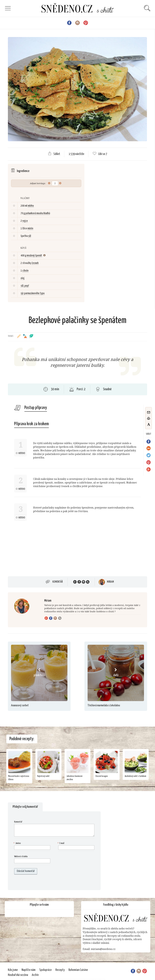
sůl (30, 236)
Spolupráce (45, 970)
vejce (25, 221)
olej (23, 278)
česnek (35, 263)
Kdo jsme (13, 970)
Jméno (17, 843)
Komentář (58, 582)
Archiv (35, 975)
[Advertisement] (34, 549)
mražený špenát (34, 256)
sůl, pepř (25, 286)
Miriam (110, 582)
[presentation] (34, 882)
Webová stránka (21, 856)
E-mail (61, 843)
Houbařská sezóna (18, 975)
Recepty (60, 970)
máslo (30, 229)
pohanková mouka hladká (38, 213)
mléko (31, 206)
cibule (25, 271)
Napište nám (29, 970)
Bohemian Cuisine (78, 970)
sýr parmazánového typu (33, 293)
